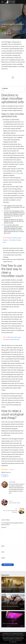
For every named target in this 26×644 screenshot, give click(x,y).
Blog (3, 21)
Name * (3, 546)
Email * (3, 552)
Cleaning (5, 476)
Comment (4, 528)
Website (3, 558)
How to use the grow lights (10, 624)
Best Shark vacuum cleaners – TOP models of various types (12, 240)
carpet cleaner (16, 173)
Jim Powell (22, 592)
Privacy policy (14, 642)
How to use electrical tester (10, 607)
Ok (10, 642)
